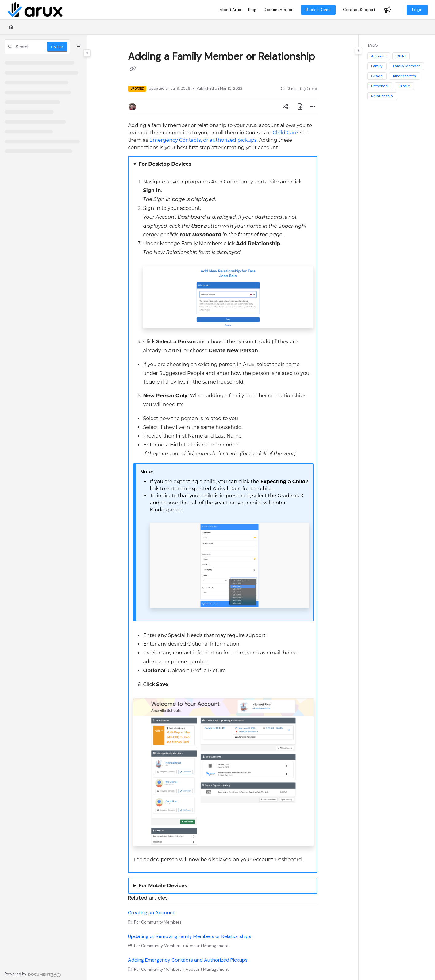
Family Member (406, 66)
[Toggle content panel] (358, 51)
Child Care (285, 133)
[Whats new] (387, 10)
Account (379, 56)
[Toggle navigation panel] (87, 53)
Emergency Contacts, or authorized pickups (203, 140)
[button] (37, 47)
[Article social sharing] (285, 107)
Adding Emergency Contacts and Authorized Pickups (188, 960)
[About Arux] (230, 10)
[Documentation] (279, 10)
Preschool (380, 86)
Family (377, 66)
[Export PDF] (300, 107)
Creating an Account (151, 913)
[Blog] (252, 10)
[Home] (35, 10)
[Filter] (79, 47)
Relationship (382, 96)
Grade (377, 76)
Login (417, 10)
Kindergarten (404, 76)
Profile (404, 86)
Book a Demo (318, 10)
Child (401, 56)
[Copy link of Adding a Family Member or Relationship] (133, 69)
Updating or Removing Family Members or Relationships (190, 936)
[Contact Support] (359, 10)
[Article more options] (312, 107)
